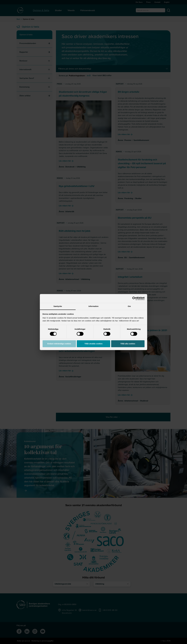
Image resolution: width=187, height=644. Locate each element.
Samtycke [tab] (58, 306)
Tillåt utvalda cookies (93, 344)
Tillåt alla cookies (128, 344)
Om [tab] (129, 306)
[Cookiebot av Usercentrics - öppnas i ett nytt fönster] (134, 298)
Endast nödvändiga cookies (59, 344)
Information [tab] (93, 306)
